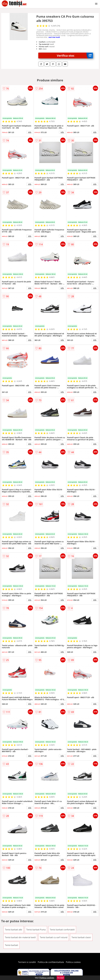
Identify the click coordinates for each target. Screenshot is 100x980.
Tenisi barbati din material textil (20, 937)
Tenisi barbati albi (14, 930)
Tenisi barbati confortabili (62, 930)
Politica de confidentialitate (51, 962)
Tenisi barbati (12, 945)
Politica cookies (73, 962)
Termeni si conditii (27, 962)
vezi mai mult (54, 37)
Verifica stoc (75, 56)
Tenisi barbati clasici (81, 937)
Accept (61, 978)
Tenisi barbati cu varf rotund (54, 937)
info (30, 132)
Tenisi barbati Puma (36, 930)
